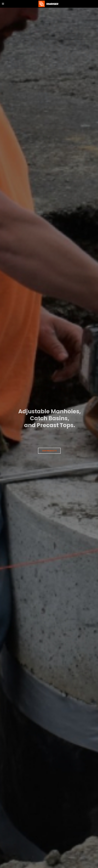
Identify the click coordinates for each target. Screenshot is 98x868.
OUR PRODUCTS (49, 450)
